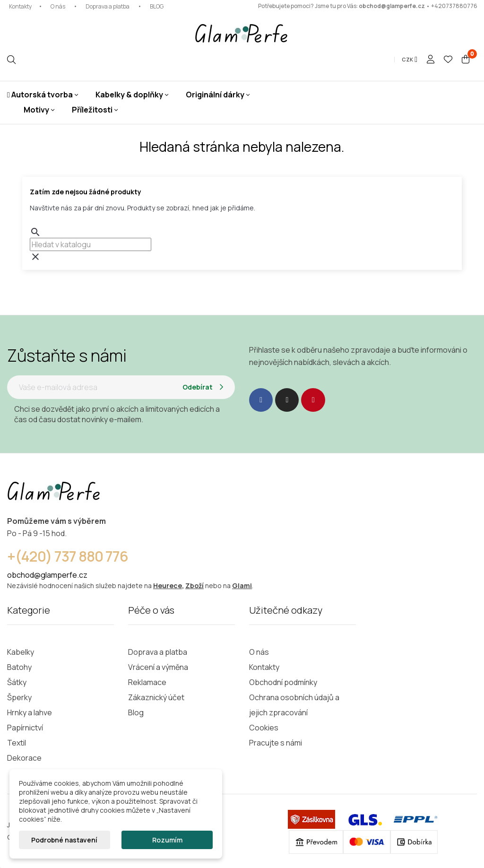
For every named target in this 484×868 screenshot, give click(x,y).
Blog (136, 712)
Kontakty (20, 6)
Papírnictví (25, 728)
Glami (242, 586)
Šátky (17, 682)
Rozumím (167, 840)
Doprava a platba (108, 6)
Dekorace (24, 758)
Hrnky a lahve (30, 712)
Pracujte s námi (276, 743)
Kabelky (21, 652)
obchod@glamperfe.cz (392, 6)
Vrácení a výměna (158, 667)
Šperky (19, 697)
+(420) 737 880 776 (68, 556)
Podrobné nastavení (64, 840)
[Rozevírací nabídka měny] (410, 60)
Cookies (264, 728)
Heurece (168, 586)
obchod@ (24, 575)
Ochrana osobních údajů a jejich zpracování (294, 705)
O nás (58, 6)
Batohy (19, 667)
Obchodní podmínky (283, 682)
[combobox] (91, 244)
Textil (17, 743)
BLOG (157, 6)
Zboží (194, 586)
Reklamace (147, 682)
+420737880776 (454, 6)
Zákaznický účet (156, 697)
